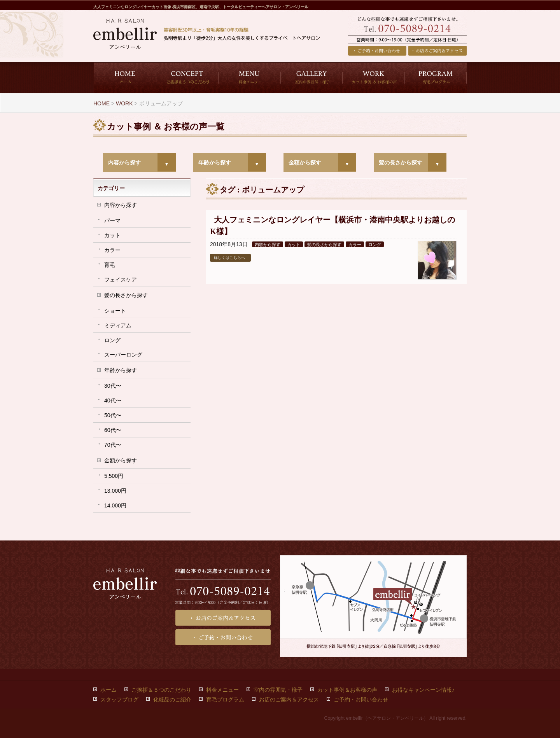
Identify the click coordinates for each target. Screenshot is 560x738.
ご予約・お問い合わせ (377, 51)
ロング (375, 245)
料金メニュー (222, 690)
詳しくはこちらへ (229, 258)
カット (294, 245)
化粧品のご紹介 (172, 700)
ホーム (108, 690)
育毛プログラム (225, 700)
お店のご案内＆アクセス (437, 51)
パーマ (112, 220)
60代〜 (113, 430)
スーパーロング (123, 355)
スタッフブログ (119, 700)
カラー (355, 245)
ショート (115, 311)
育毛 (110, 265)
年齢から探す (215, 163)
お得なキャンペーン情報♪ (423, 690)
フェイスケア (121, 280)
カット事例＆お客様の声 (347, 690)
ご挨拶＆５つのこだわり (161, 690)
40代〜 (113, 400)
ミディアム (118, 325)
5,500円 (114, 476)
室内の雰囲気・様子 (278, 690)
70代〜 (113, 445)
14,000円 (115, 505)
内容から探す (124, 163)
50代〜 (113, 415)
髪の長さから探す (401, 163)
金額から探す (305, 163)
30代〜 (113, 386)
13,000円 (115, 491)
